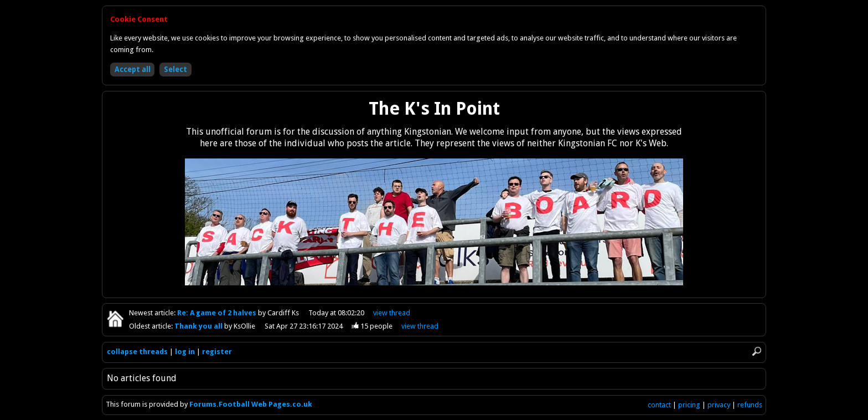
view (392, 313)
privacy (719, 405)
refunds (750, 405)
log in (185, 352)
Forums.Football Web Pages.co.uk (251, 404)
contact (659, 405)
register (217, 352)
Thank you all (199, 326)
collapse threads (137, 352)
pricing (689, 405)
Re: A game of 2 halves (218, 313)
